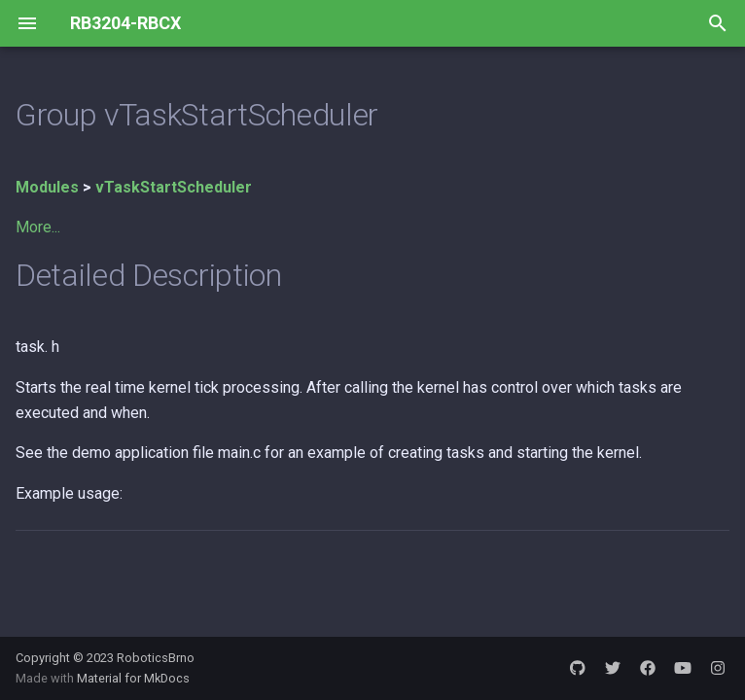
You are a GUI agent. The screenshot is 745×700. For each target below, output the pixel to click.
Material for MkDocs (133, 678)
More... (38, 227)
